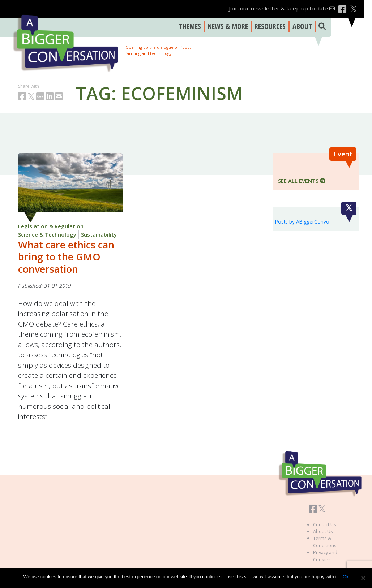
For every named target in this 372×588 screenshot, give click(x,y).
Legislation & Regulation (51, 226)
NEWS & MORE (228, 26)
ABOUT (302, 26)
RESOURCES (270, 26)
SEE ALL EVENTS (302, 181)
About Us (323, 531)
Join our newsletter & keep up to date (282, 8)
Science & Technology (47, 234)
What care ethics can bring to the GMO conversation (66, 257)
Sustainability (99, 234)
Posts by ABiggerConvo (302, 222)
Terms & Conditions (325, 542)
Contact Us (325, 524)
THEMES (190, 26)
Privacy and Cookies (325, 556)
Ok (346, 577)
